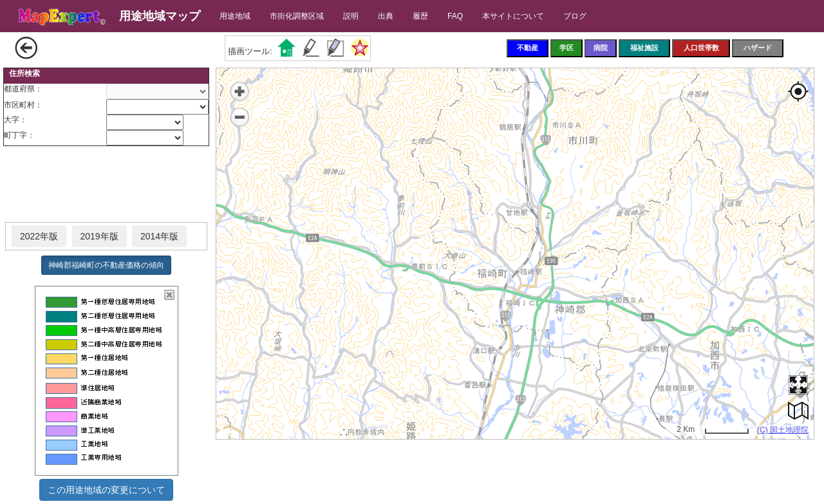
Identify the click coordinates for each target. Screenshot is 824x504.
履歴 (420, 16)
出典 (386, 16)
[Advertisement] (106, 185)
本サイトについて (513, 16)
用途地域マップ (160, 16)
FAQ (455, 16)
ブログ (575, 16)
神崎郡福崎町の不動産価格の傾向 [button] (106, 265)
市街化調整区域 (297, 16)
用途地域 (235, 16)
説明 (351, 16)
